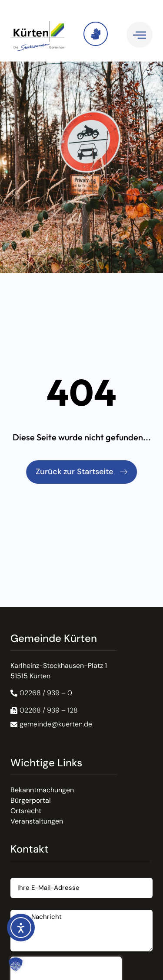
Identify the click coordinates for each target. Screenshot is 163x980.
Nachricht (26, 907)
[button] (44, 710)
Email (19, 874)
